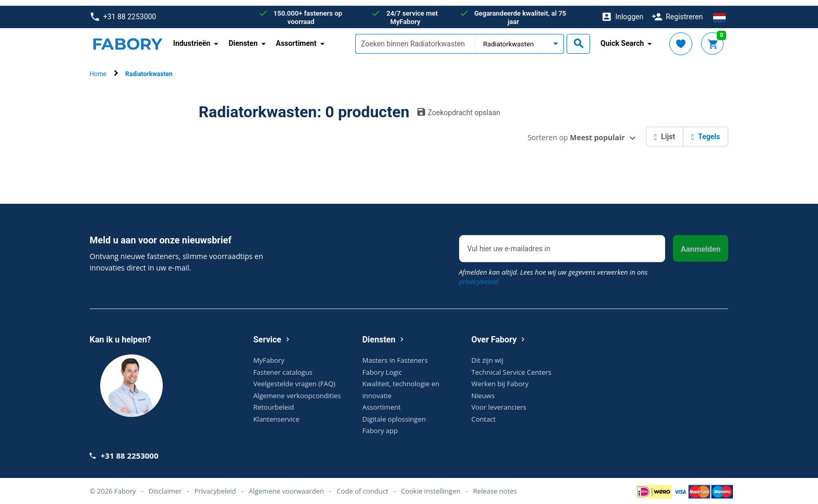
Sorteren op (576, 132)
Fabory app (380, 425)
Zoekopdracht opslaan (459, 106)
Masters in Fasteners (395, 354)
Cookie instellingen (431, 485)
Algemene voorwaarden (286, 485)
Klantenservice (276, 413)
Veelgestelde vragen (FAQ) (294, 378)
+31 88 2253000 (123, 11)
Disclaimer (165, 485)
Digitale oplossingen (394, 413)
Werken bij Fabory (500, 378)
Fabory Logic (382, 366)
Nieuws (483, 390)
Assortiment (381, 401)
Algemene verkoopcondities (297, 390)
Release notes (495, 485)
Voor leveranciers (499, 401)
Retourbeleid (273, 401)
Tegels (706, 131)
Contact (484, 413)
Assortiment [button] (296, 38)
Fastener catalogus (283, 366)
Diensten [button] (243, 38)
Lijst (665, 131)
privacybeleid (479, 276)
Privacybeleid (215, 485)
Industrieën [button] (192, 38)
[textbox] (415, 38)
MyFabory (269, 354)
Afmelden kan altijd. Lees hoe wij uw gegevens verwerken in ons (554, 271)
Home (98, 68)
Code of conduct (362, 485)
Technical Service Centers (512, 366)
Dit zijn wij (488, 354)
